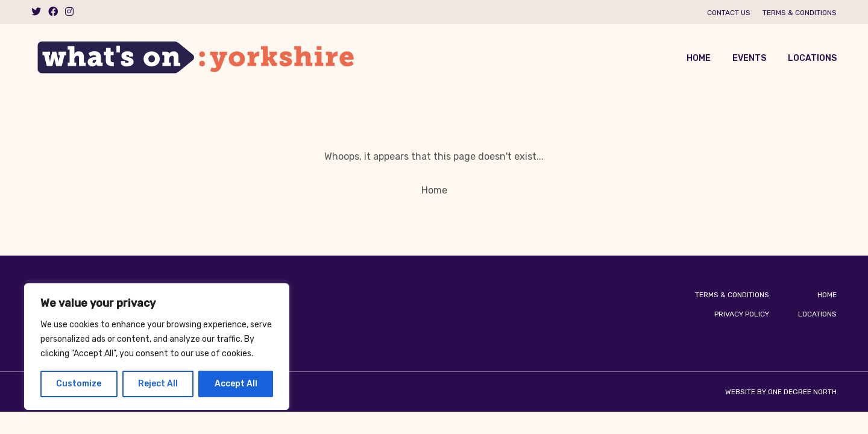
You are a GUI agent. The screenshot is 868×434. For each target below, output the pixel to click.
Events (749, 58)
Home (699, 58)
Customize (79, 384)
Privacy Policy (742, 314)
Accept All (236, 384)
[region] (157, 347)
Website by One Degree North (781, 392)
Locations (812, 58)
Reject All (158, 384)
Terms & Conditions (800, 13)
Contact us (729, 13)
